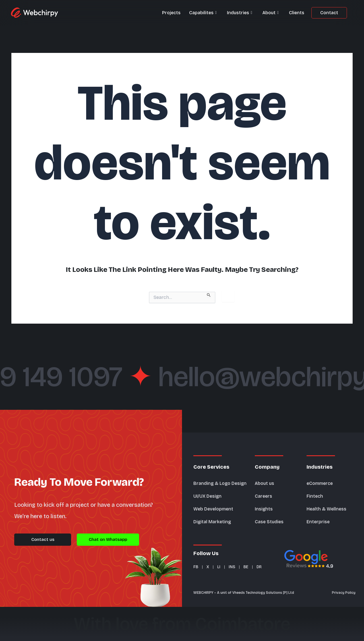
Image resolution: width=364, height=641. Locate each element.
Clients (297, 13)
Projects (171, 13)
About (271, 13)
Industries (240, 13)
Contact (329, 13)
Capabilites (203, 13)
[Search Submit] (209, 295)
